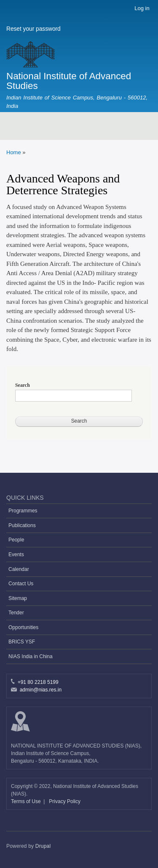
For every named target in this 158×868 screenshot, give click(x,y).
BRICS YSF (22, 642)
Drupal (43, 846)
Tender (16, 613)
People (16, 540)
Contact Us (21, 584)
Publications (22, 525)
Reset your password (33, 29)
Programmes (23, 511)
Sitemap (18, 598)
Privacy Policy (65, 801)
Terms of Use (27, 801)
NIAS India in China (31, 656)
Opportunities (23, 627)
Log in (142, 8)
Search (23, 385)
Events (16, 555)
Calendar (19, 569)
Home (14, 152)
